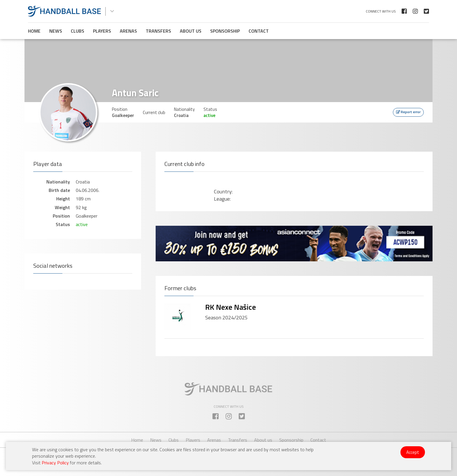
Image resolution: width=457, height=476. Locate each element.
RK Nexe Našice (231, 307)
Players (102, 31)
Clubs (78, 31)
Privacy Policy (55, 463)
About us (191, 31)
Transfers (158, 31)
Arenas (128, 31)
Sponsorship (225, 31)
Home (34, 31)
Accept (413, 452)
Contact (259, 31)
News (56, 31)
